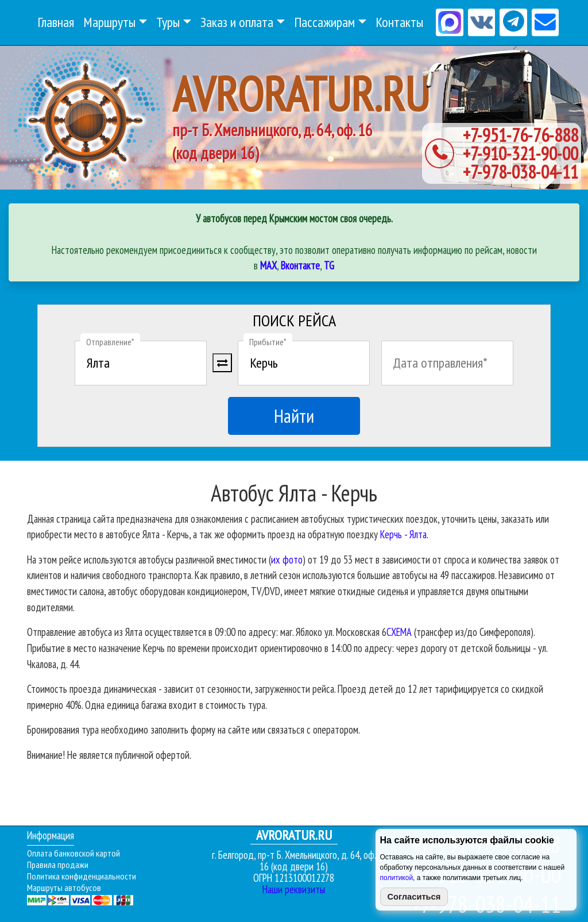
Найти (294, 416)
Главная (56, 22)
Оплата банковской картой (73, 853)
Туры (168, 22)
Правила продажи (58, 865)
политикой (397, 878)
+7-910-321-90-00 (521, 153)
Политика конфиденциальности (82, 876)
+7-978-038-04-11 (521, 172)
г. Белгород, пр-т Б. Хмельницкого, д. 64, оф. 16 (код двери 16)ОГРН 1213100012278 (294, 857)
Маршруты (109, 22)
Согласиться (414, 897)
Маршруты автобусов (64, 888)
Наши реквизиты (294, 889)
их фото (287, 560)
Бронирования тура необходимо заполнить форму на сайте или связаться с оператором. (194, 730)
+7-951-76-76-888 (521, 135)
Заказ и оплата (237, 22)
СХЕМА (399, 632)
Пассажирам (324, 22)
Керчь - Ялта (403, 534)
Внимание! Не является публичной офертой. (109, 755)
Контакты (399, 22)
